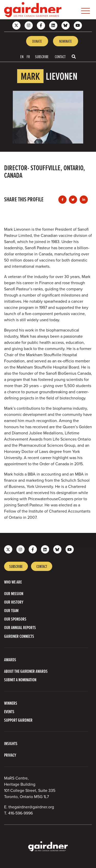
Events (9, 712)
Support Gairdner (18, 720)
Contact (60, 57)
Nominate (66, 41)
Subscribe (42, 57)
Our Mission (14, 593)
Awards (10, 660)
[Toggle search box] (74, 57)
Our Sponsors (15, 619)
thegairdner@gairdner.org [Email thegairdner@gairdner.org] (31, 807)
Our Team (11, 610)
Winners (11, 703)
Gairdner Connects (19, 636)
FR (28, 57)
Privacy (10, 755)
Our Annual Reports (20, 627)
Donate (37, 41)
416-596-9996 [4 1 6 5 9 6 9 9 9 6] (20, 813)
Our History (14, 602)
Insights (11, 743)
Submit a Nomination (20, 680)
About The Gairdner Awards (26, 671)
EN (22, 57)
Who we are (13, 582)
